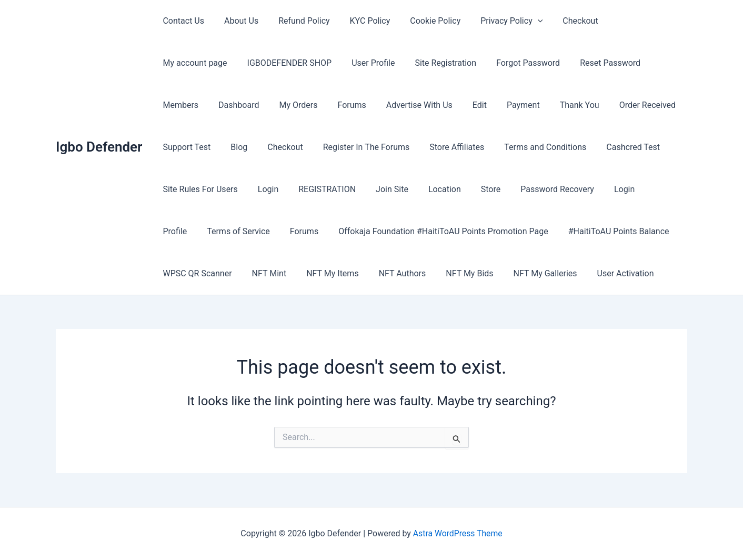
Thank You (446, 105)
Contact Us (182, 21)
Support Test (580, 105)
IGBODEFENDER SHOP (203, 63)
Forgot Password (433, 63)
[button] (520, 21)
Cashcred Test (514, 147)
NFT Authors (254, 273)
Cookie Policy (421, 21)
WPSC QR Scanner (540, 231)
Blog (629, 105)
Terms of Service (571, 189)
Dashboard (632, 63)
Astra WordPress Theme (458, 533)
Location (301, 189)
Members (577, 63)
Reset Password (512, 63)
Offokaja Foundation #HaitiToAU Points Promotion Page (266, 231)
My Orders (180, 105)
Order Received (511, 105)
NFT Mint (609, 231)
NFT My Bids (318, 273)
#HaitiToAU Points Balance (438, 231)
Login (660, 147)
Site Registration (353, 63)
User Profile (284, 63)
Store (344, 189)
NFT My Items (187, 273)
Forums (230, 105)
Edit (352, 105)
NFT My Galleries (391, 273)
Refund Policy (296, 21)
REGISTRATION (190, 189)
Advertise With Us (295, 105)
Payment (393, 105)
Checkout (560, 21)
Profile (511, 189)
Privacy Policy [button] (494, 21)
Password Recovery (407, 189)
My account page (627, 21)
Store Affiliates (344, 147)
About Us (237, 21)
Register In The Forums (257, 147)
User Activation (468, 273)
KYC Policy (359, 21)
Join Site (252, 189)
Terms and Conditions (429, 147)
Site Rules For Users (595, 147)
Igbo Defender (99, 147)
